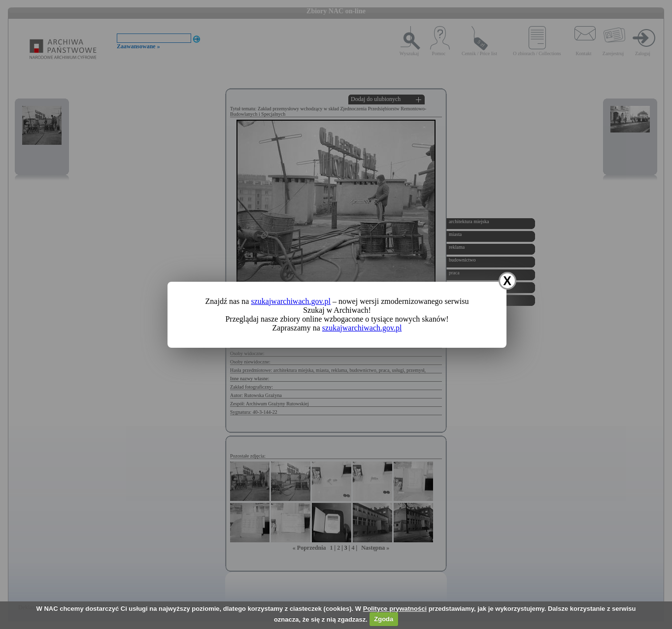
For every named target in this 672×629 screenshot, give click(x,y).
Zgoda (384, 619)
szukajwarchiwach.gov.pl (291, 301)
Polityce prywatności (395, 609)
